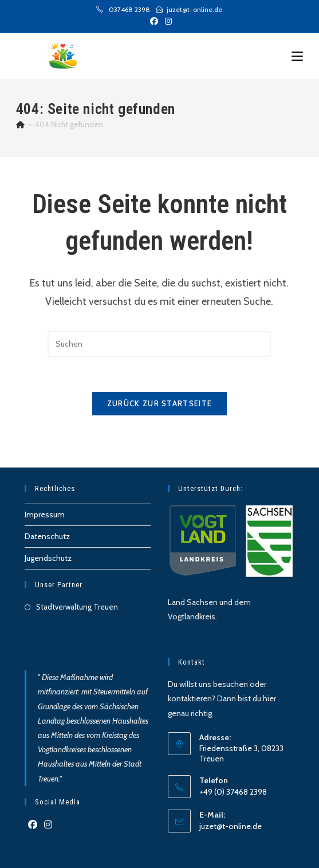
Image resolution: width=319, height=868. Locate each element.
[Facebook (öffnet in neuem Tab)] (154, 21)
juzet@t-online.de (231, 826)
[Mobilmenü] (297, 56)
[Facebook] (33, 825)
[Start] (20, 124)
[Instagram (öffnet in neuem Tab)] (167, 21)
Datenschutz (47, 536)
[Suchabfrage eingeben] (159, 344)
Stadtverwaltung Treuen (77, 607)
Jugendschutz (48, 558)
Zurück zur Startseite (159, 403)
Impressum (45, 514)
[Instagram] (48, 825)
